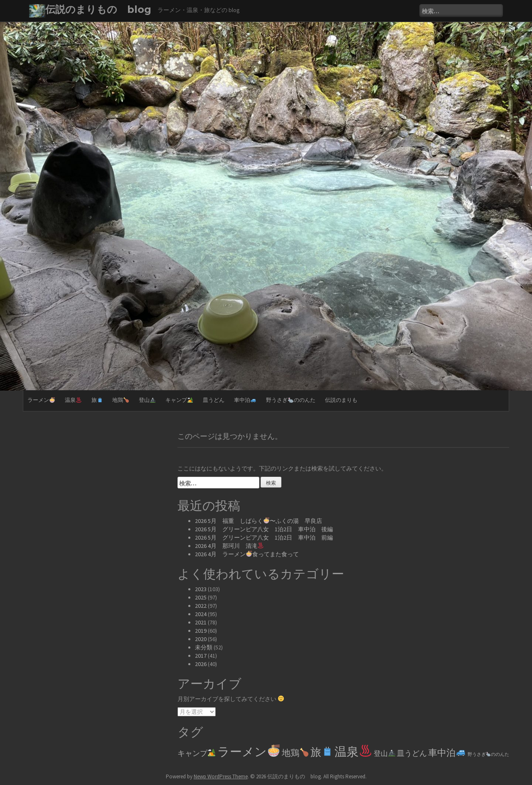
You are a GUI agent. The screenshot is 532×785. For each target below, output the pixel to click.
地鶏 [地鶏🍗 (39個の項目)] (295, 753)
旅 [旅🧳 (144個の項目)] (322, 752)
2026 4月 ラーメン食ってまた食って (247, 554)
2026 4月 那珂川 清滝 (229, 546)
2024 (201, 614)
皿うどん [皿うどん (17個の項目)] (412, 753)
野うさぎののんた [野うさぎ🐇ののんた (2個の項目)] (488, 754)
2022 (201, 606)
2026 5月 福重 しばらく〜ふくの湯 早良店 (259, 521)
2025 (201, 597)
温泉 (73, 400)
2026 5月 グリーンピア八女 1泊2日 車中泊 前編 (264, 537)
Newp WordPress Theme (221, 776)
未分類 (204, 647)
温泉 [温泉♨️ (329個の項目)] (353, 752)
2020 (201, 639)
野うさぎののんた (291, 400)
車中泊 (245, 400)
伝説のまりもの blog (98, 9)
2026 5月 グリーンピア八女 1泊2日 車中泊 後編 (264, 529)
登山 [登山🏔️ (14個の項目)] (384, 753)
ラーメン (41, 400)
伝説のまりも (341, 400)
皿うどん (214, 400)
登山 (147, 400)
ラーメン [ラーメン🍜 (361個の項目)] (249, 752)
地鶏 (121, 400)
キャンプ (179, 400)
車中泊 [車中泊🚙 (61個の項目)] (447, 753)
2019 (201, 631)
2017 (201, 656)
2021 (201, 622)
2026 (201, 664)
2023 (201, 589)
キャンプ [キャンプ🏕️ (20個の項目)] (196, 753)
